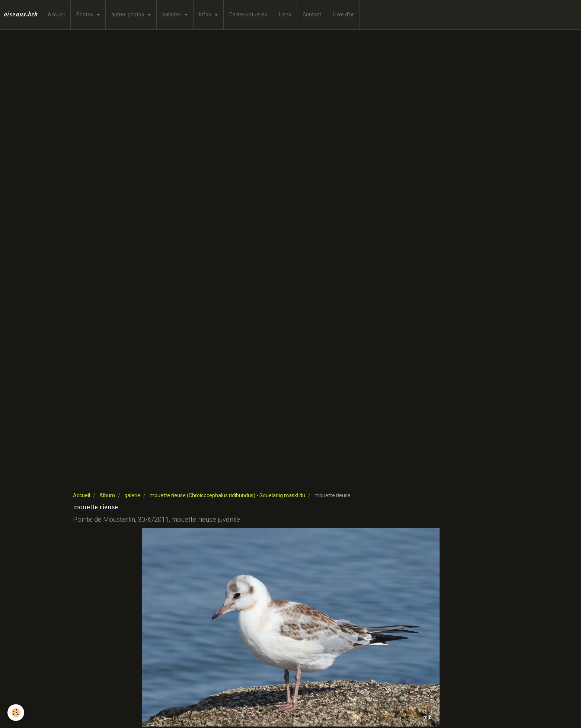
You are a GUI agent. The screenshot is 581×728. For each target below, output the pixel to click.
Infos (206, 15)
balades (172, 15)
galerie (132, 495)
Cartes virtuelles (248, 15)
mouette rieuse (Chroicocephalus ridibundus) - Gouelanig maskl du (227, 495)
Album (107, 495)
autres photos (128, 15)
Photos (85, 15)
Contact (312, 15)
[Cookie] (16, 713)
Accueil (56, 15)
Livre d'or (343, 15)
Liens (285, 15)
